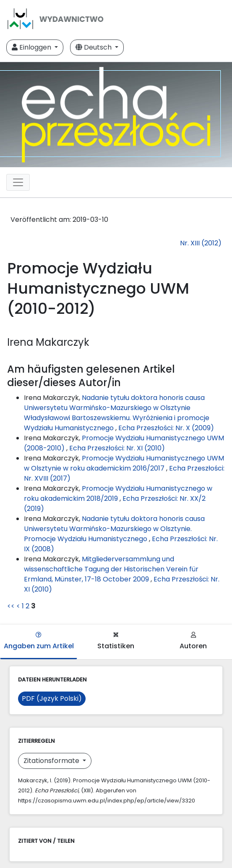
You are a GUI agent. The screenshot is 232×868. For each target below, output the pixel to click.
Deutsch (94, 47)
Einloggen (32, 47)
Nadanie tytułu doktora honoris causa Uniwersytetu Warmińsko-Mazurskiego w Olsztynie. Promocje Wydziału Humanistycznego (114, 529)
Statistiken (116, 641)
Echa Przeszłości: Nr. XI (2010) (117, 448)
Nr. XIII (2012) (201, 243)
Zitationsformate (52, 761)
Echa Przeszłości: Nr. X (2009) (166, 428)
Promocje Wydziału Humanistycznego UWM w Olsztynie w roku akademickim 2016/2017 (124, 463)
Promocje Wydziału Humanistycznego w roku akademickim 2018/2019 (118, 493)
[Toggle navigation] (18, 182)
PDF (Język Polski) (52, 698)
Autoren (193, 641)
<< (11, 606)
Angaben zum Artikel (39, 641)
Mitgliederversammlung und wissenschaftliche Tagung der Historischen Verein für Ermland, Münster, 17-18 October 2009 (111, 569)
